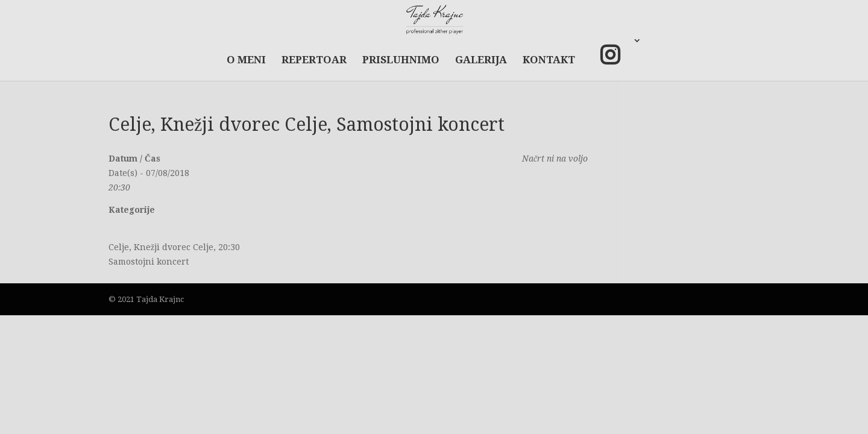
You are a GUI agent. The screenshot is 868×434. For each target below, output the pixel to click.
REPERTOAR (314, 60)
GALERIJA (481, 60)
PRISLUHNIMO (401, 60)
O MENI (246, 60)
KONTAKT (549, 60)
